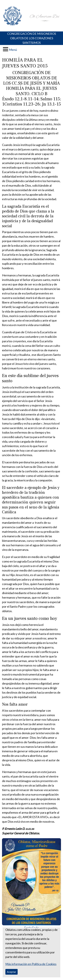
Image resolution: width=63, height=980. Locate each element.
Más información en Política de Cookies (31, 964)
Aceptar (12, 972)
